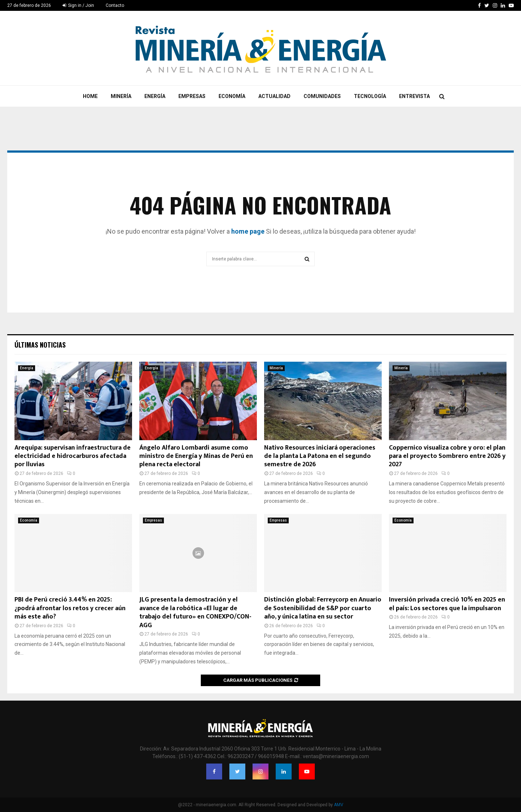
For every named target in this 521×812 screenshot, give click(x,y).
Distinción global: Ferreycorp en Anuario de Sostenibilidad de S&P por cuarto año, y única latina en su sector (323, 608)
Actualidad (274, 96)
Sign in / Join (78, 5)
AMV (339, 805)
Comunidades (322, 96)
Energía (155, 96)
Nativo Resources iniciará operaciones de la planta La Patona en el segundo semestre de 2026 (320, 456)
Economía (232, 96)
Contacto (115, 5)
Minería (121, 96)
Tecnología (370, 96)
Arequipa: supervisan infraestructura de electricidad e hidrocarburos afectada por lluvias (73, 456)
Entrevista (414, 96)
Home (90, 96)
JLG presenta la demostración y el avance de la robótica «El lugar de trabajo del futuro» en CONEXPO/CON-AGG (195, 612)
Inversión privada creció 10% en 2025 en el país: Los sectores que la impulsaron (447, 604)
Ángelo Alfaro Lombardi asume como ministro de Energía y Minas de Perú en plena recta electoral (196, 456)
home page (248, 231)
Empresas (192, 96)
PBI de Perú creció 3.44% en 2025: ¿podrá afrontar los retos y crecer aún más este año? (70, 608)
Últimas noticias (40, 345)
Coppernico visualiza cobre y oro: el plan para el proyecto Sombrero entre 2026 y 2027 (447, 456)
